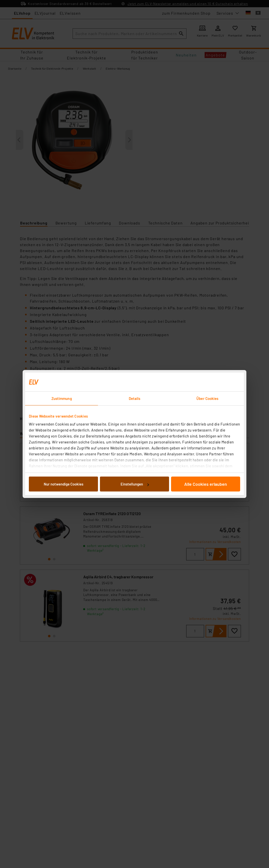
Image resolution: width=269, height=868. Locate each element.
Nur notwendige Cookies (64, 484)
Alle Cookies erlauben (206, 484)
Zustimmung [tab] (62, 398)
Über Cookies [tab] (207, 398)
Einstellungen (135, 484)
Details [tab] (135, 398)
